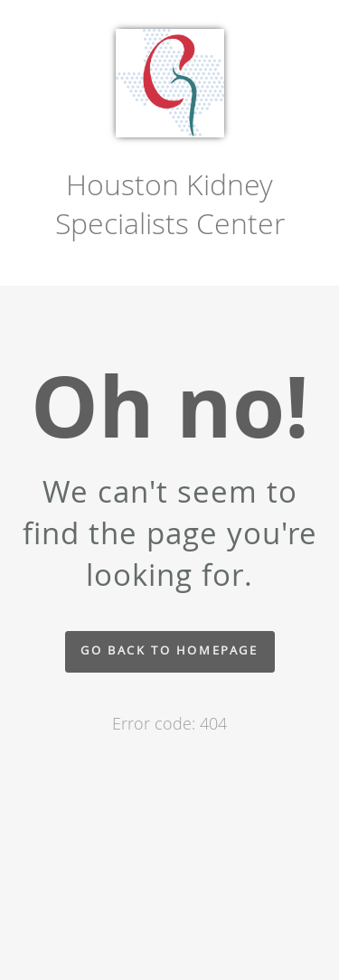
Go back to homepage (169, 650)
